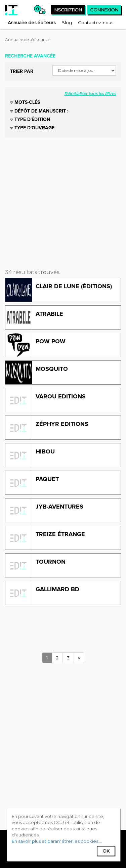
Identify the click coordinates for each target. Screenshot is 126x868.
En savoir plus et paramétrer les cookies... (56, 841)
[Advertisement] (63, 200)
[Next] (79, 658)
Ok (106, 851)
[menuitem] (32, 23)
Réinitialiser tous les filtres (90, 94)
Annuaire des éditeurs (26, 39)
